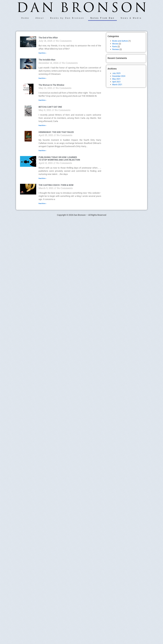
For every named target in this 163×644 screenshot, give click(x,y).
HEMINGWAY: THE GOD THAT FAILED (56, 132)
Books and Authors (120, 41)
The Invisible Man (47, 60)
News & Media (131, 18)
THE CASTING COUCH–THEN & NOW (56, 185)
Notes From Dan (103, 18)
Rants (115, 47)
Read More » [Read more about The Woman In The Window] (42, 100)
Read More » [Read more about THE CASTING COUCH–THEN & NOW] (42, 204)
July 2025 (116, 73)
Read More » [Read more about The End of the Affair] (42, 53)
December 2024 (119, 76)
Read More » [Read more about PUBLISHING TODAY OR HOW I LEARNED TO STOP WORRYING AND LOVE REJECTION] (42, 178)
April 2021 (116, 82)
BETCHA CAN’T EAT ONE (50, 107)
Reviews (116, 49)
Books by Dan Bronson (67, 18)
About (40, 18)
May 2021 (116, 79)
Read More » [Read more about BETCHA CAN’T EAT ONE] (42, 125)
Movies (115, 44)
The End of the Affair (48, 38)
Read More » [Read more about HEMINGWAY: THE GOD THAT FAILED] (42, 151)
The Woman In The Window (51, 85)
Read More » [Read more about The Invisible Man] (42, 78)
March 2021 (117, 85)
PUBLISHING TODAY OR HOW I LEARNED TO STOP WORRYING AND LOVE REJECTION (59, 159)
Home (25, 18)
